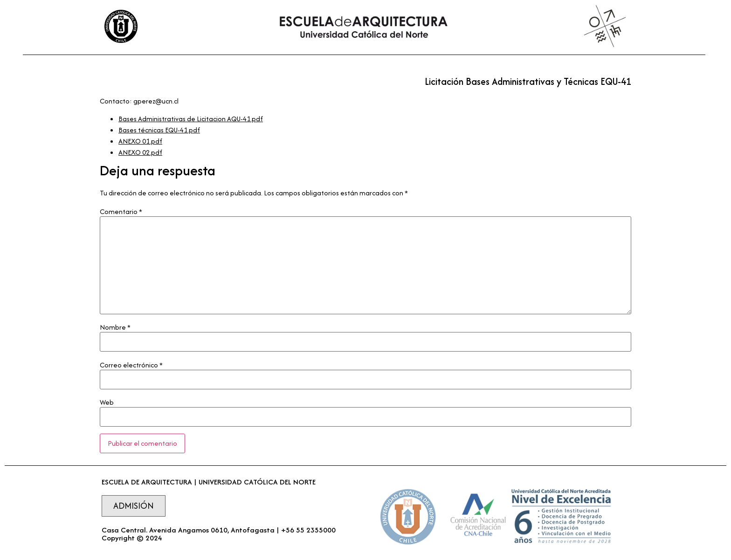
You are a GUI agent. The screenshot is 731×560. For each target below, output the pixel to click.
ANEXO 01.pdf (140, 141)
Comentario (121, 212)
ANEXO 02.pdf (140, 152)
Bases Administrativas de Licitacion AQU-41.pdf (191, 119)
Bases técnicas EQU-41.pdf (159, 130)
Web (107, 402)
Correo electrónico (131, 365)
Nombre (115, 327)
